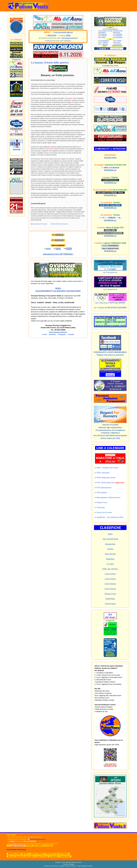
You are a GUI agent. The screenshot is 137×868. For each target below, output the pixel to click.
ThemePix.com (54, 866)
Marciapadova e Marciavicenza (108, 498)
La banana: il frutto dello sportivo (50, 63)
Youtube (71, 334)
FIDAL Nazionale (103, 473)
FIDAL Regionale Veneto (106, 478)
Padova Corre (102, 503)
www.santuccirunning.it (40, 224)
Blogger (72, 864)
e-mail (44, 334)
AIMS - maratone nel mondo (107, 468)
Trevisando (101, 508)
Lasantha (73, 866)
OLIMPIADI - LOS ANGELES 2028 (110, 517)
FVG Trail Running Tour (105, 483)
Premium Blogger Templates (85, 866)
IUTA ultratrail (102, 493)
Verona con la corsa (104, 512)
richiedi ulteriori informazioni (60, 224)
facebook (52, 334)
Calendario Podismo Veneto (73, 862)
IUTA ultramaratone (104, 488)
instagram (62, 334)
